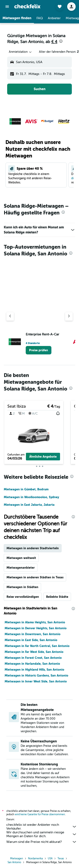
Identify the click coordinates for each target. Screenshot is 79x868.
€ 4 (54, 42)
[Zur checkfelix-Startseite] (27, 6)
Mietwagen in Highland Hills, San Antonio (34, 670)
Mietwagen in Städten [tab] (22, 587)
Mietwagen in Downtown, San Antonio (33, 634)
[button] (7, 7)
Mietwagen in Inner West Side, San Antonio (36, 681)
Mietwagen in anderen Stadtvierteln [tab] (33, 548)
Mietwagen (17, 859)
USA (50, 859)
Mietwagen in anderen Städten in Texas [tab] (35, 577)
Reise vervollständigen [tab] (23, 597)
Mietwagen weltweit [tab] (21, 558)
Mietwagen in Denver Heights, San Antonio (36, 628)
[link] (39, 350)
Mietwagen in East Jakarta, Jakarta (29, 505)
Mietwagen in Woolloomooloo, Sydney (31, 497)
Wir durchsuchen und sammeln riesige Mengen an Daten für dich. (42, 834)
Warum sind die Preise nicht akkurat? (42, 842)
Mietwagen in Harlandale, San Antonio (32, 664)
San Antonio (14, 862)
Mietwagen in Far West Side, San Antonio (34, 652)
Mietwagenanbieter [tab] (21, 568)
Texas (61, 859)
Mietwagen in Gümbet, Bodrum (26, 489)
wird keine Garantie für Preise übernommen (40, 814)
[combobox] (21, 52)
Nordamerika (35, 859)
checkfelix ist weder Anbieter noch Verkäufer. (42, 827)
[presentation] (61, 41)
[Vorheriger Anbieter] (10, 316)
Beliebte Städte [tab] (57, 597)
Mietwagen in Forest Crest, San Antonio (33, 658)
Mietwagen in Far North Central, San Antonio (37, 646)
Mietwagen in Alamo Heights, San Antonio (35, 622)
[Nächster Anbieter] (69, 316)
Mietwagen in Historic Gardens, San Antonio (36, 675)
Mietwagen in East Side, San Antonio (31, 640)
